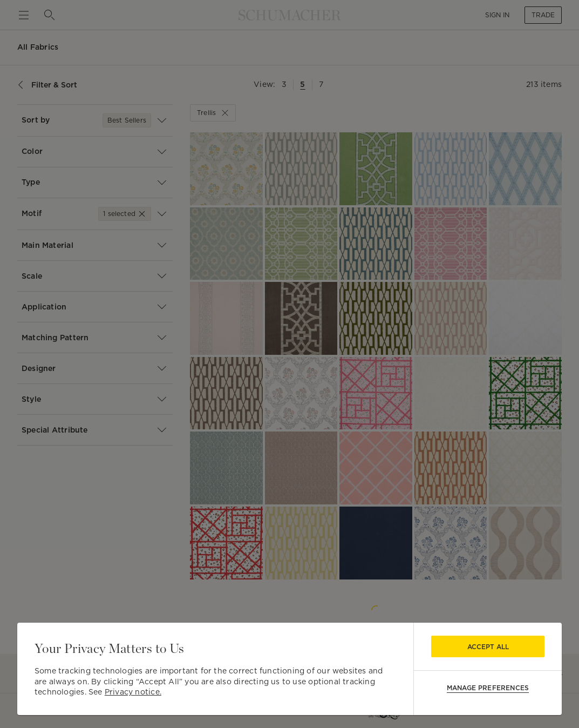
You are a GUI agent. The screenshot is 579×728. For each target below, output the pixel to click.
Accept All (488, 647)
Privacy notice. (133, 692)
